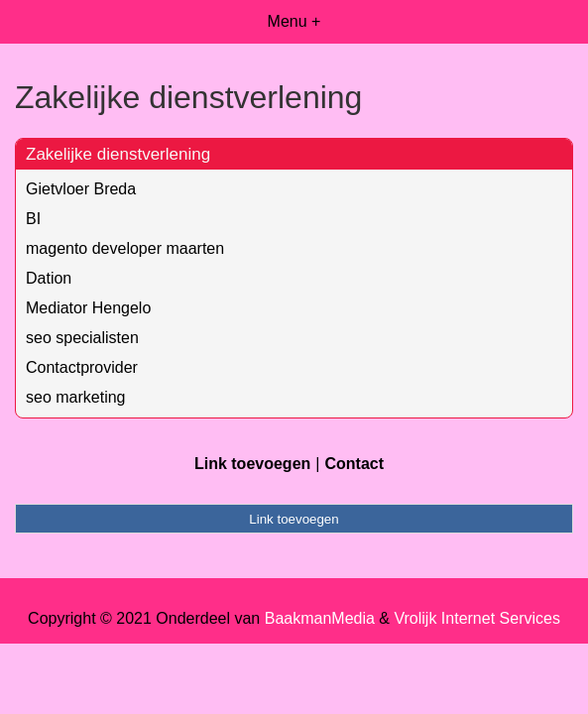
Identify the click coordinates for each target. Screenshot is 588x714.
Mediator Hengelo (88, 308)
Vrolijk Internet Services (476, 618)
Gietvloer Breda (81, 189)
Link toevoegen (252, 464)
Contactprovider (82, 367)
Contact (354, 464)
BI (33, 219)
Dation (49, 278)
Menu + (294, 21)
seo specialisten (82, 338)
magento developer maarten (125, 248)
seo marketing (76, 397)
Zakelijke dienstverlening (118, 154)
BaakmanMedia (320, 618)
